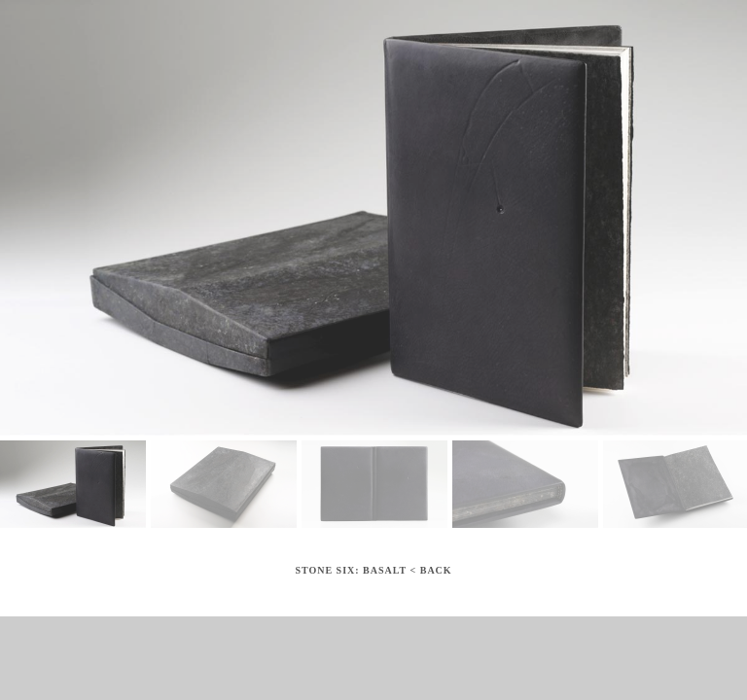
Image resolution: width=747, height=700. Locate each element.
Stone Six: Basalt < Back (373, 570)
